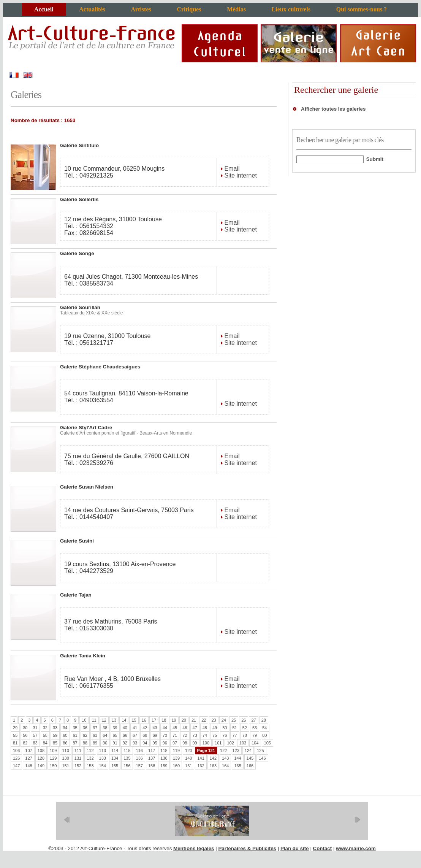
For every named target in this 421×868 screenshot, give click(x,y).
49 (215, 728)
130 (65, 758)
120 (188, 751)
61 (75, 735)
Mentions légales (194, 848)
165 (237, 766)
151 (65, 766)
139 (176, 758)
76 (225, 735)
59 (55, 735)
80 (264, 735)
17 (154, 720)
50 (225, 728)
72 (185, 735)
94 (145, 743)
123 (236, 751)
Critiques (189, 9)
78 (245, 735)
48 (205, 728)
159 (164, 766)
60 (65, 735)
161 (188, 766)
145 (250, 758)
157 (139, 766)
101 (218, 743)
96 (165, 743)
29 (15, 728)
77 (235, 735)
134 (115, 758)
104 (255, 743)
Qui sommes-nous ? (362, 9)
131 (78, 758)
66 (125, 735)
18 (164, 720)
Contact (323, 848)
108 (41, 751)
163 (213, 766)
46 (185, 728)
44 (165, 728)
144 (237, 758)
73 (195, 735)
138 (164, 758)
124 (248, 751)
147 (16, 766)
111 (78, 751)
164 (225, 766)
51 (235, 728)
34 (65, 728)
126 (16, 758)
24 (224, 720)
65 (115, 735)
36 (85, 728)
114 (115, 751)
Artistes (141, 9)
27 (253, 720)
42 (145, 728)
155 (115, 766)
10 (84, 720)
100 (206, 743)
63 (95, 735)
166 (250, 766)
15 (134, 720)
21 (194, 720)
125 (260, 751)
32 (45, 728)
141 (201, 758)
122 (223, 751)
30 (25, 728)
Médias (236, 9)
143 (225, 758)
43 (155, 728)
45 (175, 728)
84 (45, 743)
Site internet (240, 175)
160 (176, 766)
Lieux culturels (291, 9)
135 (127, 758)
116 (139, 751)
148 (28, 766)
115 (127, 751)
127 (28, 758)
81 (15, 743)
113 (103, 751)
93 (135, 743)
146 (262, 758)
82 (25, 743)
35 (75, 728)
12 (104, 720)
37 (95, 728)
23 (214, 720)
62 (85, 735)
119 (176, 751)
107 (28, 751)
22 (204, 720)
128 (41, 758)
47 (195, 728)
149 (41, 766)
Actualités (92, 9)
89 (95, 743)
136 (139, 758)
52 (245, 728)
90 (105, 743)
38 (105, 728)
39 (115, 728)
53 (255, 728)
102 (230, 743)
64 (105, 735)
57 (35, 735)
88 (85, 743)
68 (145, 735)
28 (264, 720)
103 (243, 743)
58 (45, 735)
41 (135, 728)
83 (35, 743)
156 (127, 766)
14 (124, 720)
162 (201, 766)
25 (234, 720)
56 (25, 735)
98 (185, 743)
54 (264, 728)
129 (53, 758)
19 (174, 720)
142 (213, 758)
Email (231, 169)
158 (152, 766)
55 (15, 735)
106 (16, 751)
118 (164, 751)
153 (90, 766)
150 (53, 766)
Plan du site (295, 848)
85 (55, 743)
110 (65, 751)
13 (114, 720)
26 (244, 720)
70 (165, 735)
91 (115, 743)
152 (78, 766)
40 (125, 728)
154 (103, 766)
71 (175, 735)
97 (175, 743)
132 (90, 758)
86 (65, 743)
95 (155, 743)
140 (188, 758)
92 (125, 743)
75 (215, 735)
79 (255, 735)
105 (267, 743)
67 (135, 735)
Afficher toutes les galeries (333, 109)
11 (94, 720)
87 (75, 743)
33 (55, 728)
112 (90, 751)
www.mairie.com (356, 848)
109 (53, 751)
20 (184, 720)
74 (205, 735)
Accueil (44, 9)
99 (195, 743)
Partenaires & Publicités (247, 848)
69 (155, 735)
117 (152, 751)
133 (103, 758)
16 (144, 720)
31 (35, 728)
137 (152, 758)
